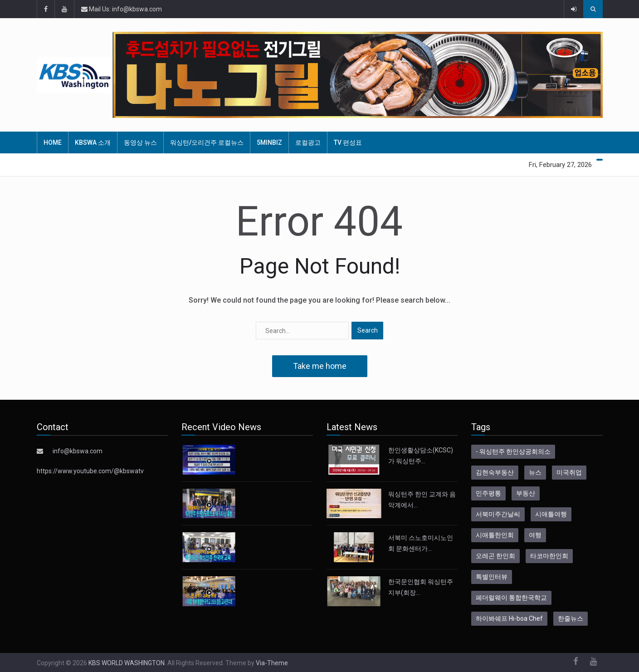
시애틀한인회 (495, 535)
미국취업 (569, 472)
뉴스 (535, 472)
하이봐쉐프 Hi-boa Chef (509, 618)
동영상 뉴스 (140, 142)
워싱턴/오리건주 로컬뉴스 (207, 142)
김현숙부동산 (495, 472)
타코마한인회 (549, 556)
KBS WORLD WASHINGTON (127, 663)
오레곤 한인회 (495, 556)
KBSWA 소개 (93, 142)
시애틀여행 (551, 514)
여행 (535, 535)
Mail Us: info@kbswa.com (122, 9)
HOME (53, 142)
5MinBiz (269, 142)
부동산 (526, 493)
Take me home (320, 366)
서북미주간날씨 (498, 514)
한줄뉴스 (571, 618)
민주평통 (488, 493)
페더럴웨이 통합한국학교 (511, 598)
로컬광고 (308, 142)
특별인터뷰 (492, 577)
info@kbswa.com (78, 451)
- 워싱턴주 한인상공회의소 (513, 451)
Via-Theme (272, 663)
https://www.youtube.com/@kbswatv (90, 471)
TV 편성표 (348, 142)
